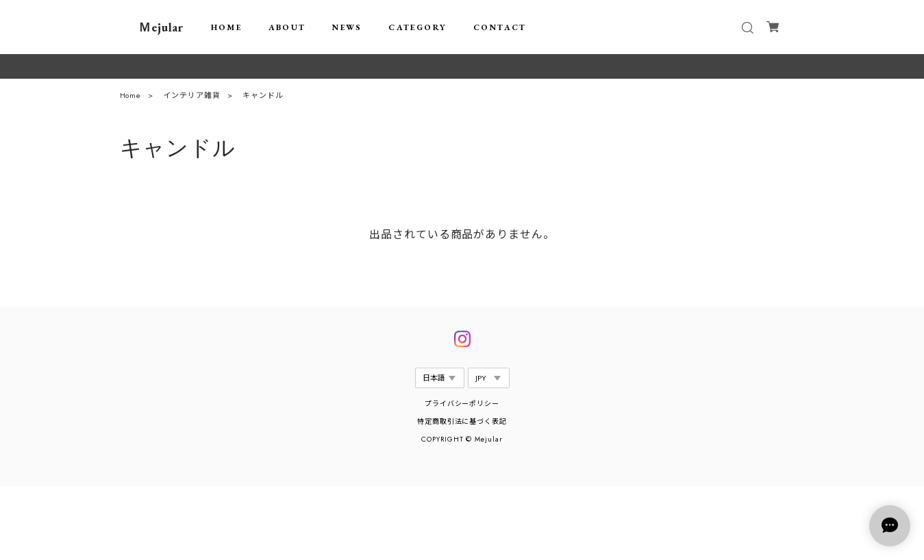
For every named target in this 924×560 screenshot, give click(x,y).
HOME (227, 27)
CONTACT (500, 27)
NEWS (347, 27)
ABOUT (287, 27)
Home (131, 98)
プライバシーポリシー (462, 404)
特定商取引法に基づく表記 (462, 421)
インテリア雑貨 (192, 98)
